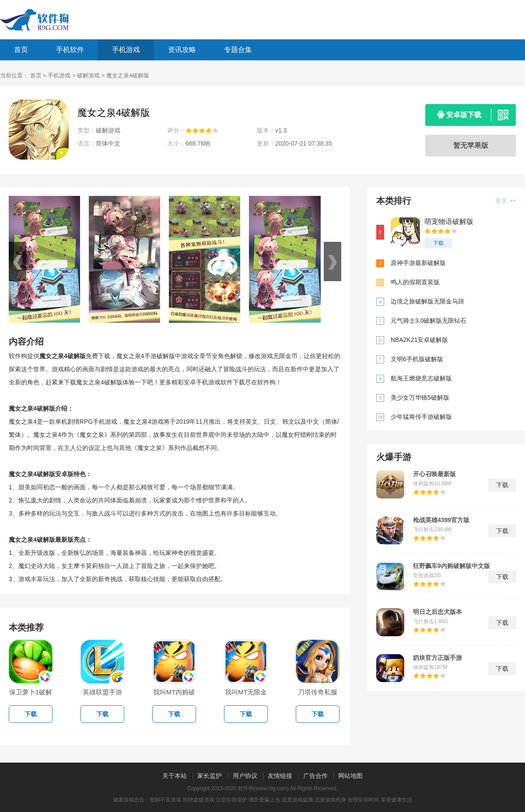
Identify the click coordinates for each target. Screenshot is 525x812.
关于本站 (175, 776)
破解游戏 (88, 75)
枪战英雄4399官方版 (441, 520)
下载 (438, 243)
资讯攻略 (182, 50)
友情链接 (280, 776)
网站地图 (350, 776)
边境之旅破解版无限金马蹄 (427, 301)
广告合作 (315, 776)
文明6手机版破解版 (417, 359)
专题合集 (238, 50)
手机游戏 (126, 50)
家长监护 (210, 776)
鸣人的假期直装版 (415, 282)
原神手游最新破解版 (418, 263)
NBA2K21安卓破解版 (419, 340)
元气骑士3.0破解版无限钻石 (429, 321)
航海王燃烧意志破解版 (421, 378)
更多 (505, 201)
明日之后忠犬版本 (437, 612)
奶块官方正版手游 (437, 658)
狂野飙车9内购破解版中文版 (451, 566)
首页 (21, 50)
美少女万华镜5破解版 (420, 397)
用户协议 (245, 776)
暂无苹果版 (471, 145)
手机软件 (70, 50)
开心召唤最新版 (434, 474)
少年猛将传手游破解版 (421, 417)
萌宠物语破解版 (449, 221)
